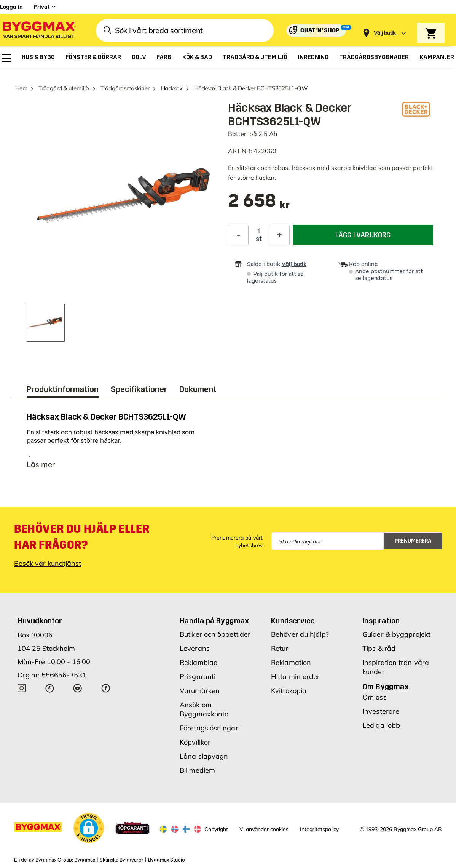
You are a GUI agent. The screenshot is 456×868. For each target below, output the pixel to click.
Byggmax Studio (167, 860)
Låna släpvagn (204, 756)
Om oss (375, 697)
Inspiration (381, 621)
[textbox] (259, 204)
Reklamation (291, 662)
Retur (280, 648)
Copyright (216, 829)
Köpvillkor (195, 742)
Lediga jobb (381, 725)
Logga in (11, 7)
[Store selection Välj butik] (385, 33)
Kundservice (293, 621)
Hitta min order (296, 677)
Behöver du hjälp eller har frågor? (82, 537)
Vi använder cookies (264, 829)
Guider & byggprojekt (396, 634)
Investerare (381, 711)
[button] (89, 828)
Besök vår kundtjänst (48, 563)
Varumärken (200, 691)
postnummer (388, 271)
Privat (42, 7)
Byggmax (85, 860)
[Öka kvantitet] (279, 235)
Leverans (195, 648)
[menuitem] (6, 58)
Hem (21, 88)
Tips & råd (379, 648)
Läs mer (41, 464)
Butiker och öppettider (215, 634)
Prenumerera (413, 541)
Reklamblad (199, 662)
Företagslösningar (209, 728)
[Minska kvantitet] (238, 235)
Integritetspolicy (319, 829)
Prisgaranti (198, 677)
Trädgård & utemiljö (64, 88)
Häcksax (172, 88)
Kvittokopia (289, 691)
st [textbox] (259, 239)
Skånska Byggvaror (122, 860)
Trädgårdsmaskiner (125, 88)
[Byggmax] (39, 31)
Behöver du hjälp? (300, 634)
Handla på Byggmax (214, 621)
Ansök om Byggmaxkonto (204, 709)
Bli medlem (197, 770)
